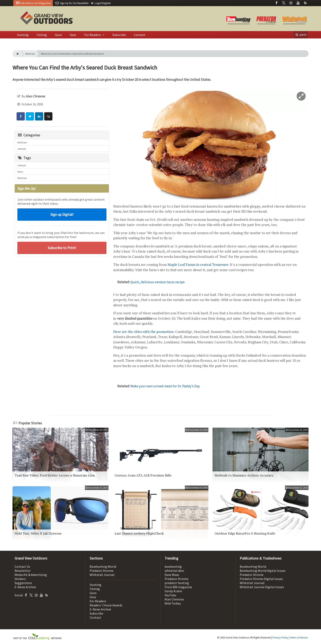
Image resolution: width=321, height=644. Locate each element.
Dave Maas (172, 575)
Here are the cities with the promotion (143, 332)
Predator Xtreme (102, 571)
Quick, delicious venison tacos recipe (158, 282)
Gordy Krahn (173, 591)
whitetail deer (174, 571)
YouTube (170, 595)
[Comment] (48, 116)
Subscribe (119, 35)
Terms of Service (299, 638)
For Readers (93, 35)
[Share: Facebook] (21, 116)
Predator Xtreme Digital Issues (261, 579)
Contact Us (22, 566)
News (20, 172)
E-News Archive (25, 587)
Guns (58, 35)
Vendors (20, 579)
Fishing (42, 35)
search (301, 35)
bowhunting (173, 566)
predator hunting (177, 583)
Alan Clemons (174, 599)
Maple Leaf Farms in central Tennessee (198, 265)
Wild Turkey (173, 603)
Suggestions (23, 583)
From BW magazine (178, 587)
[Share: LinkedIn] (39, 116)
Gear (73, 35)
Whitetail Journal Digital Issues (262, 587)
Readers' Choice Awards (106, 605)
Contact (140, 35)
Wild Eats (30, 54)
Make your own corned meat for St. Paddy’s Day (165, 386)
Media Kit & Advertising (31, 575)
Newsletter (23, 571)
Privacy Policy (280, 638)
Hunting (23, 35)
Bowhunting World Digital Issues (263, 571)
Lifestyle (22, 149)
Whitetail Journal (102, 575)
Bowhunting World (103, 566)
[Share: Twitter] (30, 116)
